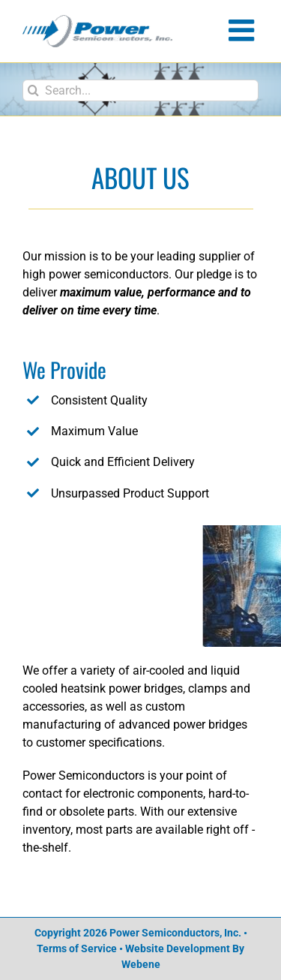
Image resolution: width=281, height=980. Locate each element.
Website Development (178, 948)
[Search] (33, 90)
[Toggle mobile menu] (244, 30)
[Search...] (140, 90)
